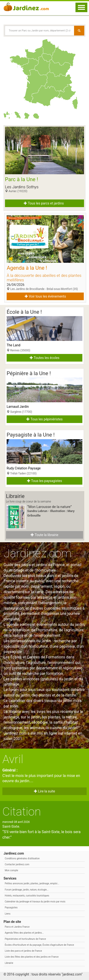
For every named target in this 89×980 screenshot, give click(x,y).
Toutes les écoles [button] (45, 358)
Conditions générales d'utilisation (22, 858)
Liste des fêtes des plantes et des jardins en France (32, 957)
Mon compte (11, 870)
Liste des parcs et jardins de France (23, 951)
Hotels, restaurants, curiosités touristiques (27, 896)
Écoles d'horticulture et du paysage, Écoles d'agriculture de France (39, 945)
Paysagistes (11, 908)
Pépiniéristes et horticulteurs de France (25, 939)
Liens (8, 914)
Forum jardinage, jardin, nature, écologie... (27, 890)
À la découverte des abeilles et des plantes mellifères (44, 278)
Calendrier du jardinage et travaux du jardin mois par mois (35, 902)
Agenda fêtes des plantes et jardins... (24, 933)
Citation (22, 812)
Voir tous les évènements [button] (45, 296)
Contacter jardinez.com (17, 864)
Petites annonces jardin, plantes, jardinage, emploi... (32, 883)
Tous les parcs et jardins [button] (44, 203)
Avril (13, 759)
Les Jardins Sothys (22, 187)
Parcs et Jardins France (17, 927)
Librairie (9, 963)
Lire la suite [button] (44, 791)
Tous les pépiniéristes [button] (44, 419)
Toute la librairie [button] (44, 535)
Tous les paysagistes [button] (44, 481)
